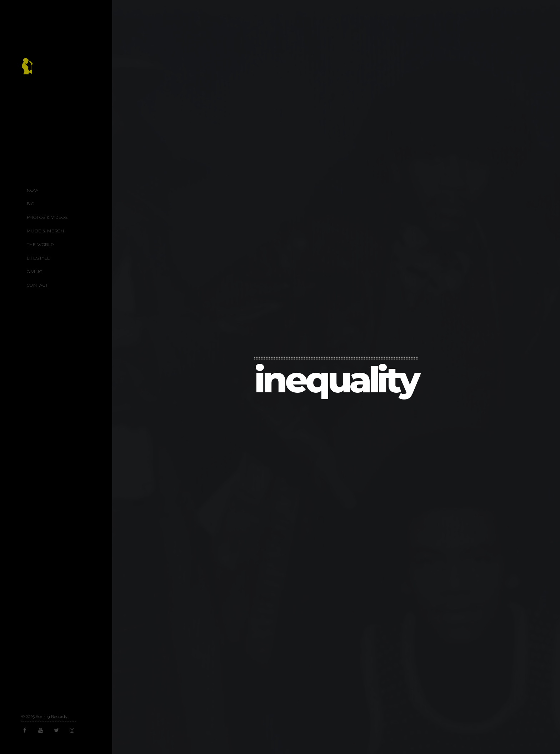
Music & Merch (46, 231)
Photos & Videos (47, 217)
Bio (31, 204)
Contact (37, 285)
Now (33, 190)
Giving (35, 272)
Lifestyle (39, 258)
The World (40, 245)
